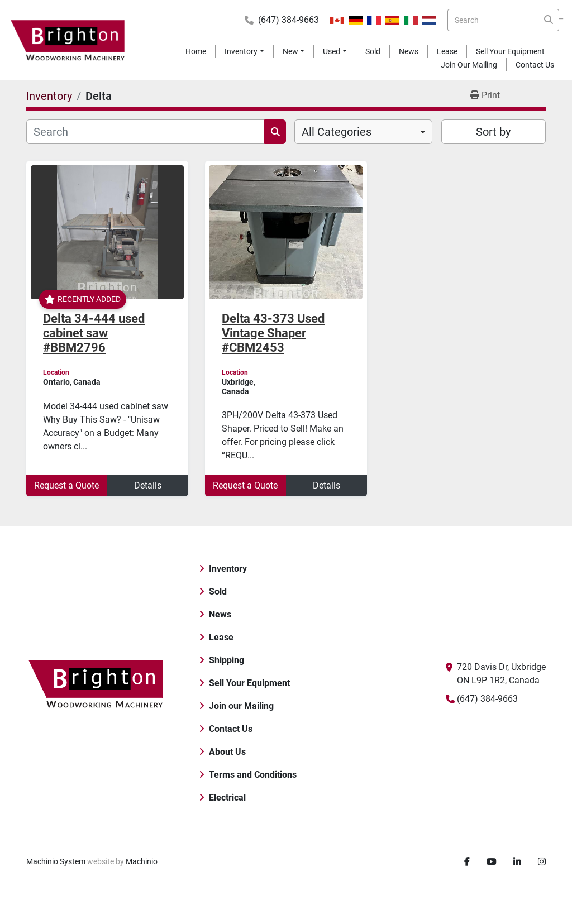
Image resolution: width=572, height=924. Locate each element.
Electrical (227, 798)
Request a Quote (66, 485)
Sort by (493, 132)
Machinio (142, 861)
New (290, 51)
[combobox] (363, 132)
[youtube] (492, 862)
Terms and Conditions (253, 775)
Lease (447, 51)
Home (196, 51)
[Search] (503, 20)
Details (148, 485)
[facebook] (467, 862)
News (409, 51)
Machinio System (56, 861)
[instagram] (542, 862)
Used (332, 51)
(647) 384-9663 (289, 20)
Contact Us (535, 65)
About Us (227, 752)
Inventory (241, 51)
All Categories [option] (337, 132)
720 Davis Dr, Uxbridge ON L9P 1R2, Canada (501, 674)
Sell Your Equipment (510, 51)
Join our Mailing (469, 65)
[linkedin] (517, 862)
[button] (244, 52)
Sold (373, 51)
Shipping (227, 660)
